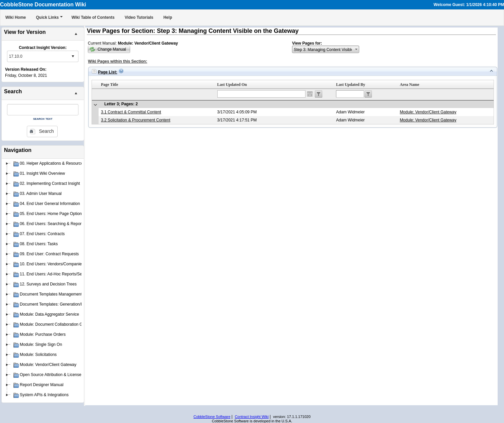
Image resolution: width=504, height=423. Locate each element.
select (73, 56)
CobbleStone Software (212, 417)
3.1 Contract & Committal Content (131, 112)
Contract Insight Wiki (252, 417)
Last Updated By (351, 85)
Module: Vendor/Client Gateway (428, 112)
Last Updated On (232, 85)
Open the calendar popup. (310, 94)
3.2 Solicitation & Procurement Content (136, 120)
